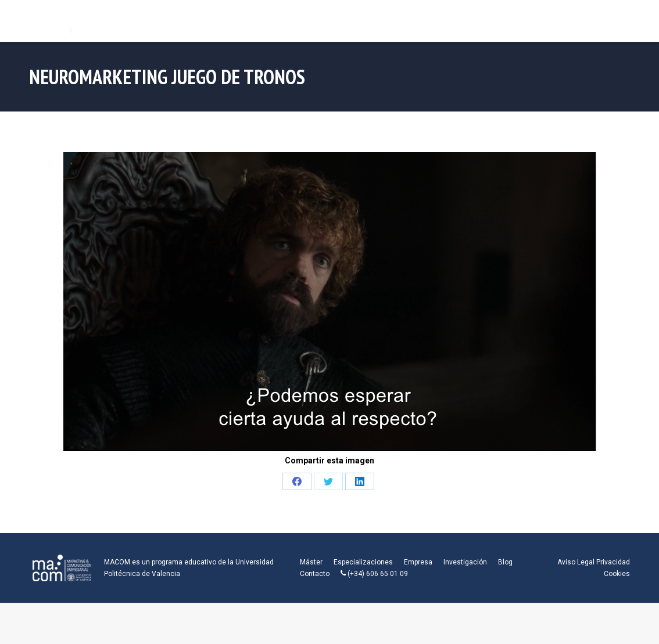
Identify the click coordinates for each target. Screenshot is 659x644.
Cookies (617, 574)
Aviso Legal (576, 562)
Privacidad (613, 562)
